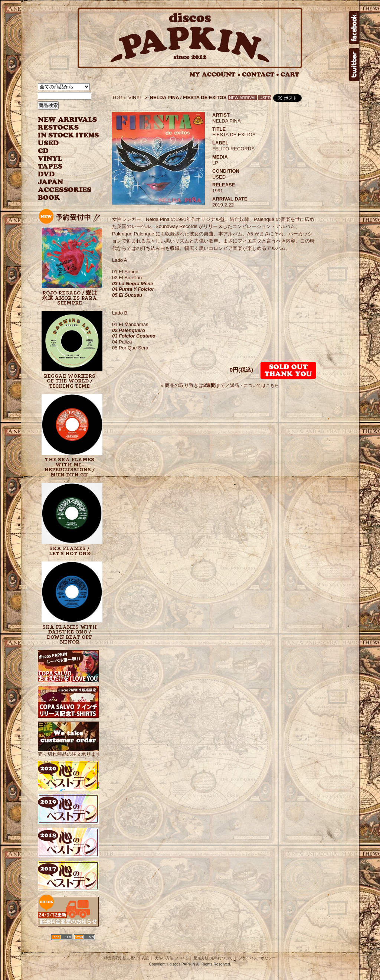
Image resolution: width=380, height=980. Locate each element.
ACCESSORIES (65, 190)
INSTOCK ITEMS (68, 135)
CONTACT (261, 74)
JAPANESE (63, 182)
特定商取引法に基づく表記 (127, 958)
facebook (354, 27)
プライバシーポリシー (257, 958)
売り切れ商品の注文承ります (69, 751)
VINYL (51, 159)
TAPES (50, 167)
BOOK (49, 198)
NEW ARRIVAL (68, 120)
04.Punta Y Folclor (133, 289)
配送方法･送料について (213, 958)
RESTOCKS (63, 128)
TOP (117, 97)
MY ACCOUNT (215, 74)
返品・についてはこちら (255, 385)
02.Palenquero (129, 330)
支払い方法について (171, 958)
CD (43, 151)
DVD (46, 174)
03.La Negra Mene (133, 284)
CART (290, 74)
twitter (354, 65)
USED (63, 143)
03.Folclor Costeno (134, 336)
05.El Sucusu (127, 295)
